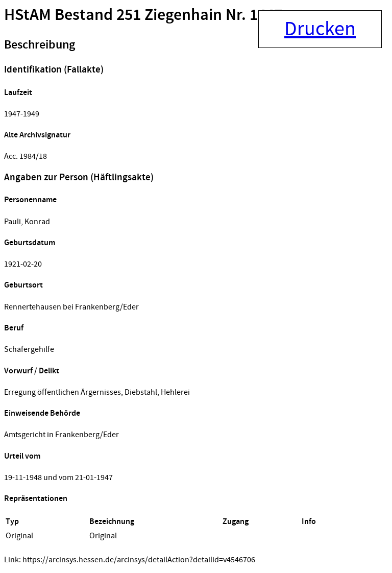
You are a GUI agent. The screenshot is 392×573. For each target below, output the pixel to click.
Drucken (320, 29)
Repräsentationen (36, 499)
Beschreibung (40, 45)
